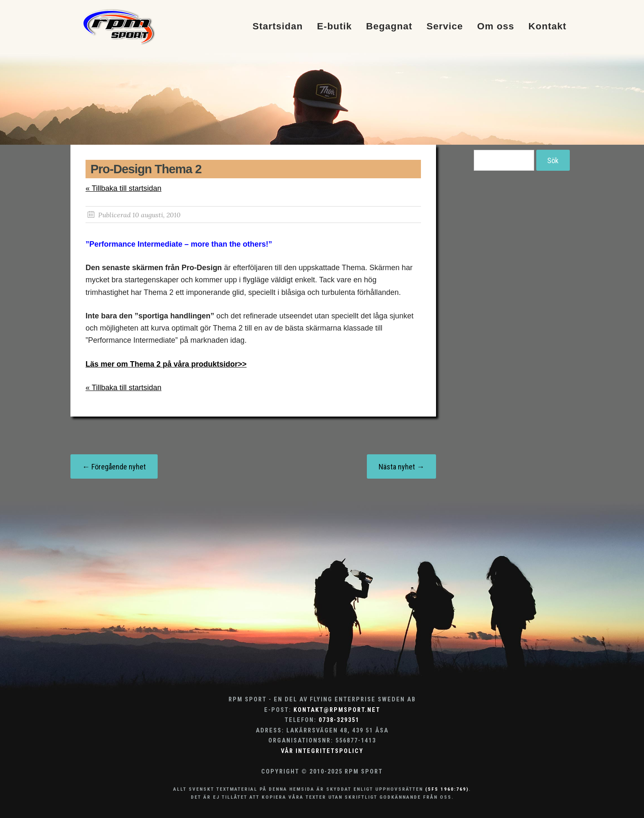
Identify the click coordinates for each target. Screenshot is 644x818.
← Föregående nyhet (114, 467)
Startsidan (278, 27)
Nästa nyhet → (401, 467)
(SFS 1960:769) (447, 789)
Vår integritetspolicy (322, 751)
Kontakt (547, 27)
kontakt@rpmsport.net (337, 710)
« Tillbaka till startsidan (123, 188)
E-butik (334, 27)
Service (445, 27)
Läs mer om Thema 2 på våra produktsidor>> (166, 364)
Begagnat (389, 27)
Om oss (496, 27)
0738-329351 (339, 720)
